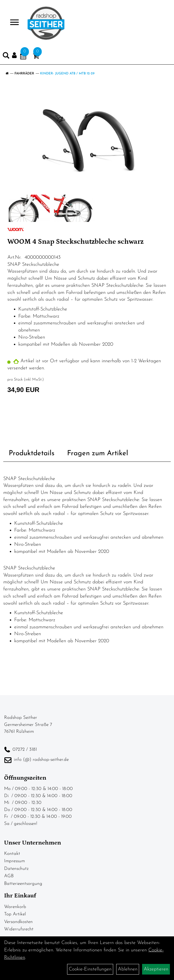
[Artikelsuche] (6, 57)
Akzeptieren (156, 969)
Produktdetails (32, 453)
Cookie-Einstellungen (90, 969)
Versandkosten (18, 922)
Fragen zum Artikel (98, 453)
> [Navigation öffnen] (12, 23)
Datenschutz (16, 869)
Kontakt (12, 854)
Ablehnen (128, 969)
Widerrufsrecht (19, 929)
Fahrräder (24, 74)
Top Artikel (15, 914)
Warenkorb (15, 907)
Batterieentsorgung (23, 884)
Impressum (14, 861)
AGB (9, 876)
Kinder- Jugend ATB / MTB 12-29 (67, 74)
